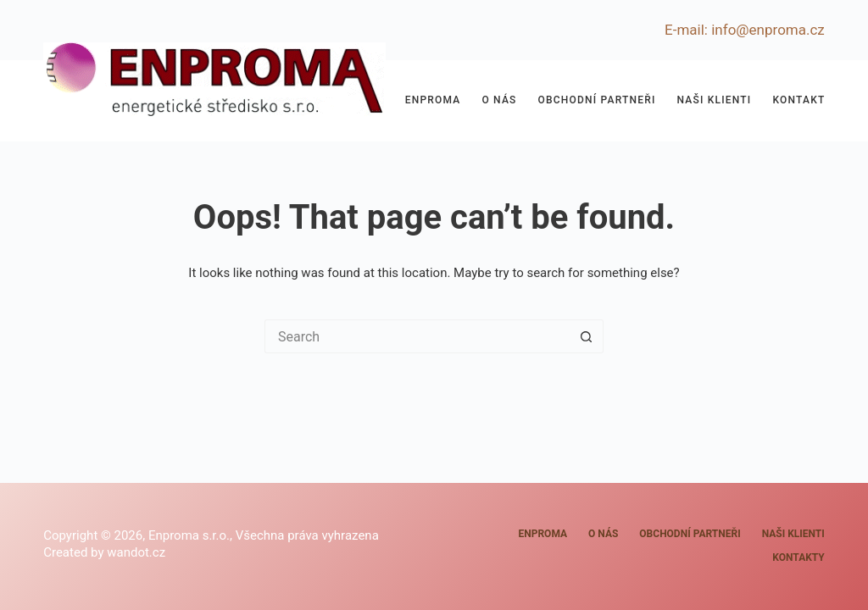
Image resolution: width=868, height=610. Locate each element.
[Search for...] (417, 336)
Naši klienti (715, 100)
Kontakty (802, 100)
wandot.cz (136, 552)
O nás (499, 100)
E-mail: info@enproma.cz (745, 30)
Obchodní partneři (597, 100)
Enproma (433, 100)
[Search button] (587, 336)
